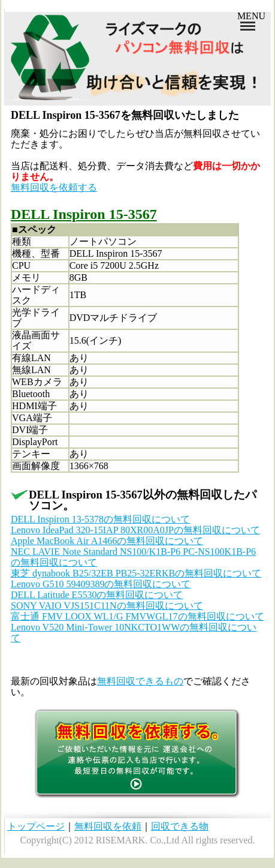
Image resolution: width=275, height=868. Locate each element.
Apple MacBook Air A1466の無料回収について (107, 541)
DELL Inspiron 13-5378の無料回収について (100, 519)
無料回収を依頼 (108, 826)
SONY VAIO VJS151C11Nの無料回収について (107, 606)
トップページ (36, 826)
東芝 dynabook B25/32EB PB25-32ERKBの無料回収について (136, 573)
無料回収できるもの (140, 681)
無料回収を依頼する (54, 187)
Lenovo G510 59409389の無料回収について (101, 584)
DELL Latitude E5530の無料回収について (97, 595)
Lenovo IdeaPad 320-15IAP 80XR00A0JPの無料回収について (135, 530)
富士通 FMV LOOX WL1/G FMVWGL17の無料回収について (137, 616)
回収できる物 (180, 826)
